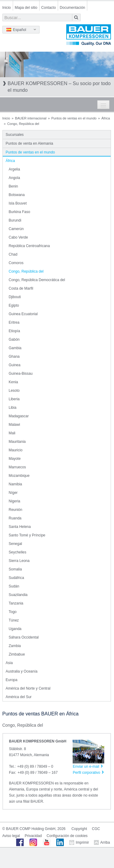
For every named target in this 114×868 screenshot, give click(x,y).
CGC (96, 829)
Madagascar (19, 416)
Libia (13, 408)
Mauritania (17, 442)
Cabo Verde (18, 237)
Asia (9, 663)
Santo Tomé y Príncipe (27, 535)
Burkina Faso (20, 212)
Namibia (16, 484)
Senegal (16, 544)
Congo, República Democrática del (37, 280)
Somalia (15, 569)
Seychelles (18, 552)
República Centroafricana (29, 246)
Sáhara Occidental (24, 637)
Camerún (16, 229)
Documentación (73, 8)
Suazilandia (18, 595)
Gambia (15, 348)
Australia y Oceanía (22, 671)
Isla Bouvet (18, 203)
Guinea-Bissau (21, 374)
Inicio (7, 8)
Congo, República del (26, 271)
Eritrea (14, 322)
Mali (12, 433)
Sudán (14, 586)
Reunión (16, 510)
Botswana (17, 195)
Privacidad (33, 836)
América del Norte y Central (28, 688)
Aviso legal (11, 836)
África (106, 118)
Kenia (14, 382)
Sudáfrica (17, 578)
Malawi (14, 425)
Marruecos (17, 467)
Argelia (14, 169)
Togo (13, 612)
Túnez (14, 620)
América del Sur (19, 697)
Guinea (15, 365)
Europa (12, 680)
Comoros (16, 263)
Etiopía (14, 331)
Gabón (14, 339)
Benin (14, 186)
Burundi (15, 220)
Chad (13, 254)
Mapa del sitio (26, 8)
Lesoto (14, 391)
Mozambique (19, 476)
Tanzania (16, 603)
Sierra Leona (19, 561)
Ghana (14, 356)
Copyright (79, 829)
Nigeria (15, 501)
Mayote (15, 459)
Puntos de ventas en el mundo (74, 118)
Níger (13, 493)
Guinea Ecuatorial (23, 314)
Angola (14, 178)
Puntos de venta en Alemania (29, 143)
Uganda (15, 629)
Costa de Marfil (21, 288)
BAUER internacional (31, 118)
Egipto (14, 305)
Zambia (15, 646)
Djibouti (15, 297)
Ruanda (15, 518)
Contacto (49, 8)
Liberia (14, 399)
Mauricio (16, 450)
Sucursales (15, 135)
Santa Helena (20, 527)
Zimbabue (17, 654)
